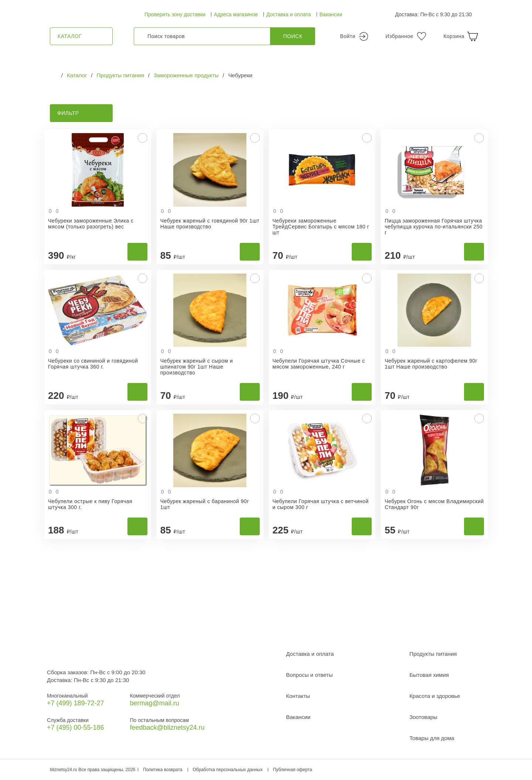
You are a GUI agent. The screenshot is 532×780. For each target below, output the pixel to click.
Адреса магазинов (236, 14)
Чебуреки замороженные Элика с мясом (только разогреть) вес (91, 224)
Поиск (293, 36)
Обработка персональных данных (228, 770)
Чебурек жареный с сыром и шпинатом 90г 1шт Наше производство (197, 367)
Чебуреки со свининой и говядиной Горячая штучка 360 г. (93, 364)
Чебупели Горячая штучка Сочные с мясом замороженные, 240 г (319, 364)
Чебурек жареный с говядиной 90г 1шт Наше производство (210, 224)
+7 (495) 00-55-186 (76, 728)
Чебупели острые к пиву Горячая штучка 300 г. (90, 504)
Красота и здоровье (435, 696)
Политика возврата (163, 770)
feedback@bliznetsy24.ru (167, 728)
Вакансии (331, 14)
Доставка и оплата (289, 14)
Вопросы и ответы (309, 675)
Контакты (298, 696)
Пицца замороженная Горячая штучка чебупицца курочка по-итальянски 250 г (434, 227)
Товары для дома (432, 738)
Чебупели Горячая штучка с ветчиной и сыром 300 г (321, 504)
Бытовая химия (429, 675)
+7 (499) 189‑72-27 (76, 703)
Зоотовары (423, 717)
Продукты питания (433, 654)
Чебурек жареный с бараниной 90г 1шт (205, 504)
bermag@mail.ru (154, 703)
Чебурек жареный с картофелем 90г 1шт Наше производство (431, 364)
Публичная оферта (293, 770)
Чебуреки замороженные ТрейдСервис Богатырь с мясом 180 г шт (321, 227)
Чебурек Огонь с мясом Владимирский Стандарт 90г (434, 504)
